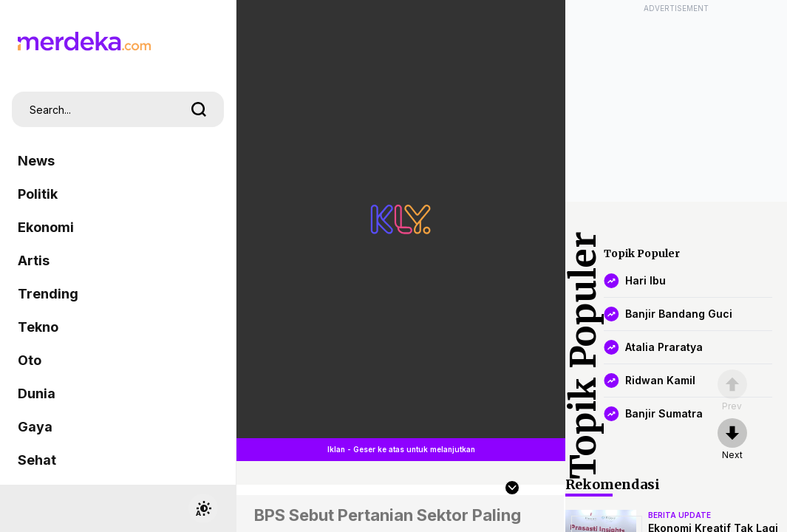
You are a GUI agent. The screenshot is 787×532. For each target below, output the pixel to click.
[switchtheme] (203, 508)
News (36, 161)
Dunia (37, 393)
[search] (199, 109)
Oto (30, 360)
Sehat (37, 460)
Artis (34, 260)
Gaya (35, 427)
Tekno (38, 327)
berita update (679, 515)
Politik (38, 194)
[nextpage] (732, 440)
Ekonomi (46, 227)
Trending (48, 294)
